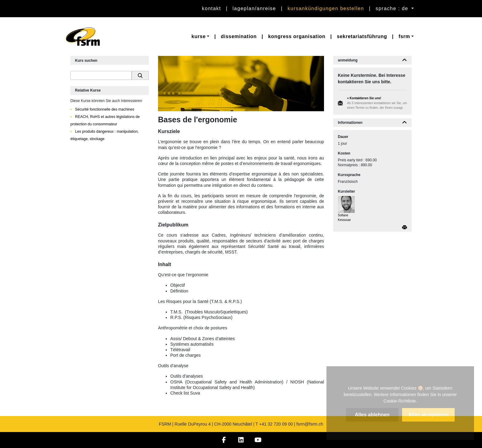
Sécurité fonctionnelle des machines (104, 109)
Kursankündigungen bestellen (326, 8)
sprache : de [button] (393, 8)
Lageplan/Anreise (254, 8)
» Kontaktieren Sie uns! (364, 98)
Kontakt (211, 8)
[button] (200, 37)
